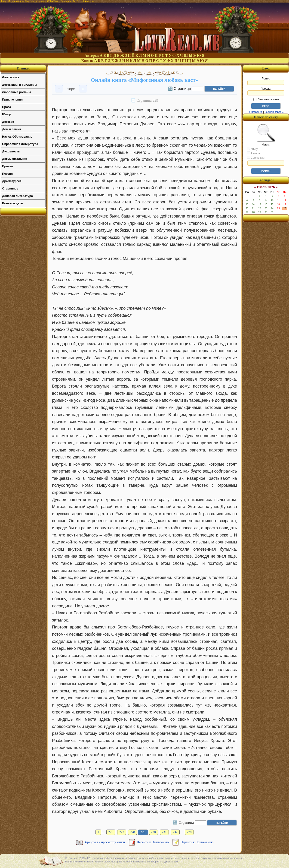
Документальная (15, 159)
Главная (23, 68)
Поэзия (7, 174)
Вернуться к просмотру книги (105, 842)
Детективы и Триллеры (20, 85)
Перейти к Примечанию (197, 842)
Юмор (7, 114)
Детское (8, 122)
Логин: (266, 81)
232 (175, 832)
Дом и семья (12, 129)
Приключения (12, 99)
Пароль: (266, 91)
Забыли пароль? (275, 112)
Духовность (11, 151)
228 (133, 832)
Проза (7, 107)
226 (111, 832)
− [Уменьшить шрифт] (59, 89)
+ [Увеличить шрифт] (83, 89)
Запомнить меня (266, 99)
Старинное (10, 188)
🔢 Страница (180, 88)
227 (122, 832)
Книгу (252, 149)
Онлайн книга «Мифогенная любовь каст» (144, 80)
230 (153, 832)
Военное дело (13, 203)
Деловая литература (17, 196)
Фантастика (11, 77)
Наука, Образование (17, 137)
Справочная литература (20, 144)
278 (189, 832)
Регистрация (255, 112)
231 (164, 832)
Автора (253, 153)
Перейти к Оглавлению (153, 842)
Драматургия (12, 181)
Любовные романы (17, 92)
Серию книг (256, 158)
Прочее (8, 166)
